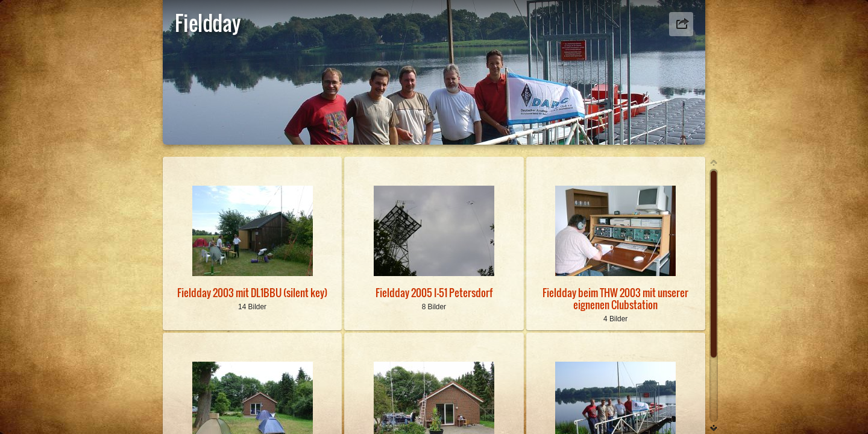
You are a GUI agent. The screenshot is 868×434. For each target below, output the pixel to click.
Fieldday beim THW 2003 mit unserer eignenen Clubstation (615, 298)
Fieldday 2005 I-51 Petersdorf (434, 293)
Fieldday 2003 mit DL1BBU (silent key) (252, 293)
